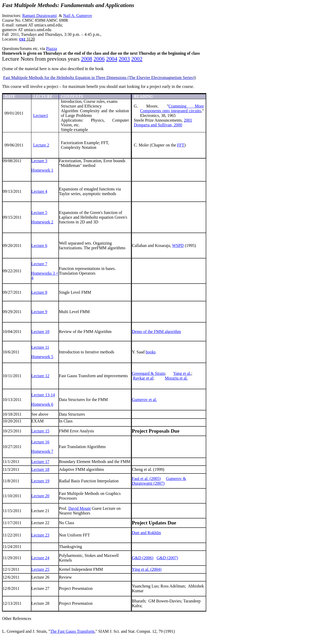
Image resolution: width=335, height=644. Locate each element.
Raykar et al (143, 378)
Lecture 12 (40, 376)
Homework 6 (42, 404)
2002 (137, 59)
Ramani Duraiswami (40, 16)
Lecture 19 (40, 481)
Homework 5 (42, 357)
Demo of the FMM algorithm (157, 332)
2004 (112, 59)
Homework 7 (42, 451)
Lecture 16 (40, 442)
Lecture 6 (39, 245)
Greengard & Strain (148, 373)
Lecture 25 (40, 569)
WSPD (178, 245)
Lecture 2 (41, 145)
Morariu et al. (176, 378)
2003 (124, 59)
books (151, 352)
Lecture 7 (39, 264)
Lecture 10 (40, 332)
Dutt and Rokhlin (146, 533)
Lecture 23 (40, 535)
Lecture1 (41, 115)
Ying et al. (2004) (147, 569)
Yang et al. (182, 373)
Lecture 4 (39, 191)
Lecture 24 (40, 558)
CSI (22, 40)
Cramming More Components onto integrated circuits (172, 108)
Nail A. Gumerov (78, 16)
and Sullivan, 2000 (158, 125)
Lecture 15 (40, 431)
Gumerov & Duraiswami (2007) (159, 481)
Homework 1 (42, 170)
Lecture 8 (39, 292)
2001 (188, 120)
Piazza (52, 49)
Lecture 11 (40, 347)
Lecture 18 (40, 469)
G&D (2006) (143, 558)
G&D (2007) (167, 558)
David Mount (80, 508)
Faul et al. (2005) (146, 479)
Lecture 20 (40, 496)
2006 (99, 59)
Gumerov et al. (144, 400)
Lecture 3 (39, 161)
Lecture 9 (39, 312)
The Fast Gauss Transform (72, 631)
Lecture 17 (40, 462)
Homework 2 (42, 222)
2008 (86, 59)
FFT (181, 145)
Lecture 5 (39, 213)
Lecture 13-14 (43, 395)
